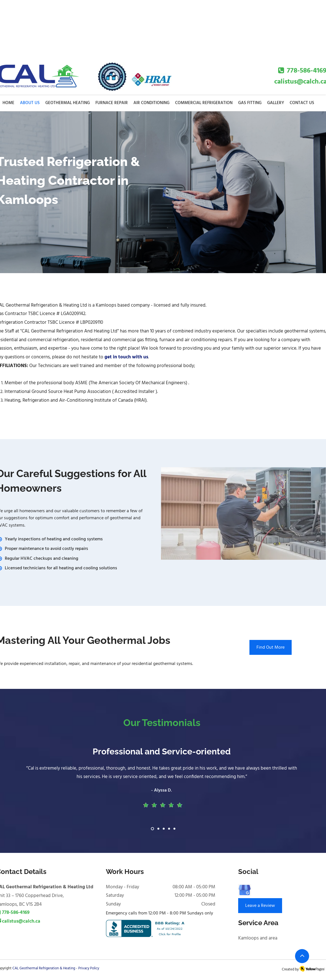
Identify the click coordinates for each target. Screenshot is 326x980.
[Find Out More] (271, 647)
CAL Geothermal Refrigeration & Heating (44, 968)
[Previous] (31, 792)
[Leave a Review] (260, 906)
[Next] (295, 792)
